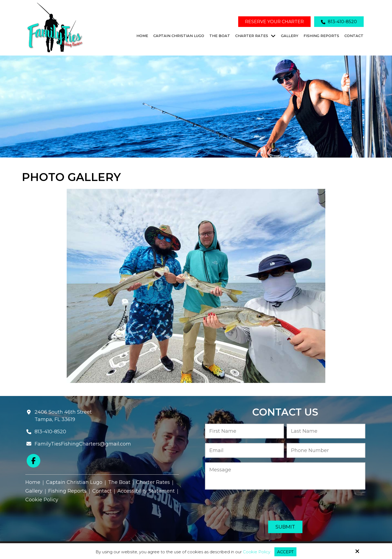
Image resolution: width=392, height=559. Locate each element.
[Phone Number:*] (326, 451)
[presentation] (285, 505)
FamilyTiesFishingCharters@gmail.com (83, 444)
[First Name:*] (244, 431)
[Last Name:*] (326, 431)
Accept (285, 552)
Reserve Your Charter (274, 22)
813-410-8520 (339, 22)
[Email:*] (244, 451)
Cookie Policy (257, 552)
